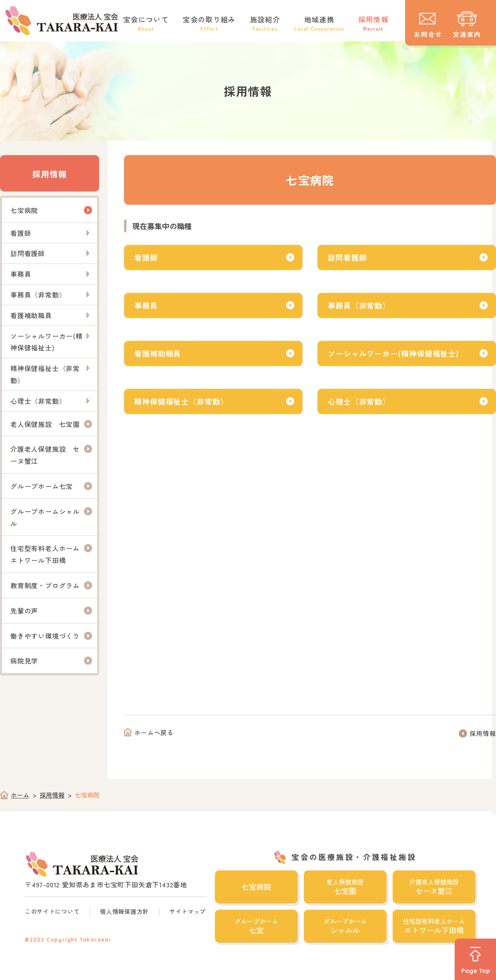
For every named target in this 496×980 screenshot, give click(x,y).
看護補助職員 (158, 353)
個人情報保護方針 (124, 911)
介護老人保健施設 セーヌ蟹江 (45, 455)
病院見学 (24, 661)
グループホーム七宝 (42, 486)
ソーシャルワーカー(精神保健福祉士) (393, 353)
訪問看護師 (347, 257)
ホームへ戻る (154, 732)
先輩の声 (24, 611)
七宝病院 (24, 210)
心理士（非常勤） (359, 401)
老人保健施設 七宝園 (45, 424)
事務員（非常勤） (359, 305)
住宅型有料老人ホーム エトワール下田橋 (49, 554)
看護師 (146, 257)
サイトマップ (188, 911)
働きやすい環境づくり (45, 636)
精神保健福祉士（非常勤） (181, 401)
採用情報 (50, 174)
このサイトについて (52, 911)
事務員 (146, 305)
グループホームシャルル (45, 517)
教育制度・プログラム (45, 585)
